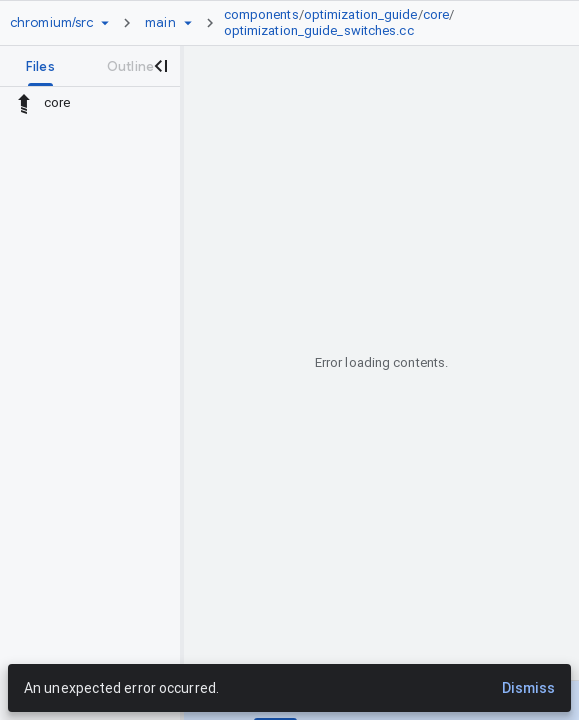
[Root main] (160, 23)
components (261, 14)
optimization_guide (361, 14)
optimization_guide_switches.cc (319, 30)
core (436, 14)
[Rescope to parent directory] (24, 103)
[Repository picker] (105, 23)
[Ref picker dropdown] (188, 23)
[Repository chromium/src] (51, 23)
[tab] (40, 66)
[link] (384, 23)
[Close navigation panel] (160, 66)
